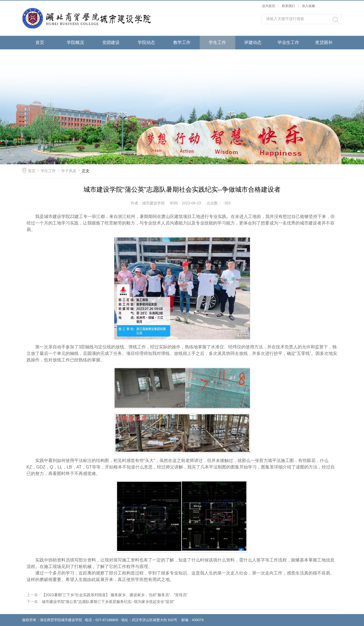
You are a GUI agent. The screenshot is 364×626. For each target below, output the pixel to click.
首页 (40, 42)
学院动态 (146, 42)
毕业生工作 (288, 42)
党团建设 (111, 42)
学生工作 (217, 42)
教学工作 (182, 42)
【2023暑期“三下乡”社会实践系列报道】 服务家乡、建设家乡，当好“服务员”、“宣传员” (115, 595)
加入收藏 (308, 6)
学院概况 (75, 42)
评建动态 (253, 42)
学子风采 (69, 171)
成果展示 (40, 56)
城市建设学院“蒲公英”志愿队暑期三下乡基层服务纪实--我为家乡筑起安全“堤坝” (108, 602)
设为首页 (269, 6)
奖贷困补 (324, 42)
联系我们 (289, 6)
